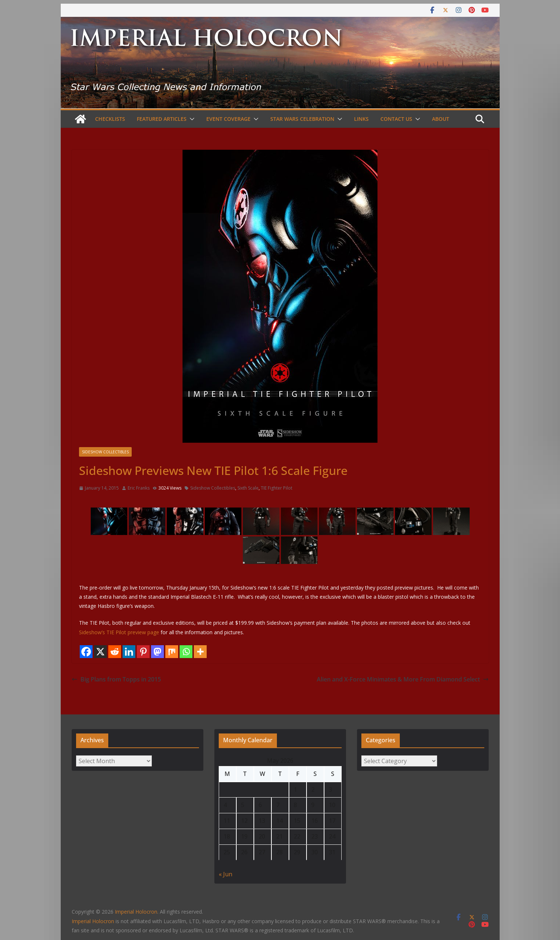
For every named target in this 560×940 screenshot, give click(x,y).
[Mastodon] (157, 652)
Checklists (110, 119)
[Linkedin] (129, 652)
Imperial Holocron (93, 921)
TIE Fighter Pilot (277, 488)
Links (361, 119)
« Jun (225, 874)
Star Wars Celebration (302, 119)
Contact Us (396, 119)
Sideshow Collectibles (105, 452)
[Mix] (172, 652)
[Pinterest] (143, 652)
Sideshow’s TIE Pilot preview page (119, 632)
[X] (100, 652)
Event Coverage (228, 119)
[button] (191, 119)
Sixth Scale (248, 488)
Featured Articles (162, 119)
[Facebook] (86, 652)
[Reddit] (115, 652)
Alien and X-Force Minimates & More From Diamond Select (403, 679)
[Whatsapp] (186, 652)
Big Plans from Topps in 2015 (116, 679)
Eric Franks (139, 488)
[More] (200, 652)
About (441, 119)
